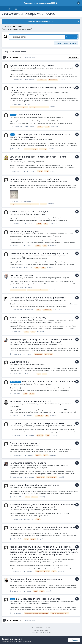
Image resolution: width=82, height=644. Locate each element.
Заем (43, 162)
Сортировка (74, 57)
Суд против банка (19, 362)
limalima (28, 320)
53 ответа (28, 245)
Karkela (28, 465)
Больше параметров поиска (66, 43)
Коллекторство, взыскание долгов (51, 117)
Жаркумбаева (31, 117)
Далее (16, 57)
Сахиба (28, 93)
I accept (74, 640)
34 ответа (29, 224)
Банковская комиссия (21, 275)
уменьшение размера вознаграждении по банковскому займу (43, 527)
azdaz (28, 256)
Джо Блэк (29, 300)
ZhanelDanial (30, 344)
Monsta (28, 426)
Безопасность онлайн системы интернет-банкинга (49, 382)
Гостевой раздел (38, 364)
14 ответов (29, 374)
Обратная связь (37, 628)
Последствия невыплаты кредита (28, 463)
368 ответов (29, 171)
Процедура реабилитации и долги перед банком (36, 579)
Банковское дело (45, 139)
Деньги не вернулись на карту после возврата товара (39, 253)
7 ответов (28, 519)
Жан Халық (30, 68)
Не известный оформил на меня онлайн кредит (35, 179)
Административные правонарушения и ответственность (54, 426)
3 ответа (28, 268)
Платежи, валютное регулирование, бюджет (52, 278)
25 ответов (29, 80)
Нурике (28, 581)
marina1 (28, 601)
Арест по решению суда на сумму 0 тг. (31, 318)
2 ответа (29, 455)
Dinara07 (29, 234)
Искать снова (71, 37)
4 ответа (27, 354)
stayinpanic (30, 446)
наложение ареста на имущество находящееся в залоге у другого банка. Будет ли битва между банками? (41, 341)
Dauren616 (29, 278)
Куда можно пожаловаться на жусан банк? (32, 65)
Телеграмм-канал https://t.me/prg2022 (39, 3)
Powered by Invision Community (41, 632)
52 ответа (30, 127)
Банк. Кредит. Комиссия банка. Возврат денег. (35, 485)
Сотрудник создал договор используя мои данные (37, 423)
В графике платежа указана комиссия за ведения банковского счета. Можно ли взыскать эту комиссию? (43, 506)
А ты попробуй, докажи (34, 404)
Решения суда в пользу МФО (25, 231)
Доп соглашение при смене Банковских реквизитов (38, 298)
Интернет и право (45, 384)
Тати (27, 181)
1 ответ (28, 104)
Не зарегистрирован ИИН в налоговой (30, 401)
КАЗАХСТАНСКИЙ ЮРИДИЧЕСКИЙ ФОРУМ (28, 14)
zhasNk (28, 214)
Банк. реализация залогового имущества (38, 599)
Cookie (48, 628)
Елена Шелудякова (33, 162)
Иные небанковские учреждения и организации (49, 181)
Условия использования (22, 641)
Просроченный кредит (30, 115)
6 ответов (28, 416)
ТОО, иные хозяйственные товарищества (50, 300)
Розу (27, 510)
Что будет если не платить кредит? (29, 212)
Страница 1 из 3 (31, 57)
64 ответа (29, 201)
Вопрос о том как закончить (25, 443)
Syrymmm (29, 529)
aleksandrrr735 (31, 384)
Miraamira (29, 487)
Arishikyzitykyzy (31, 139)
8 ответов (29, 310)
